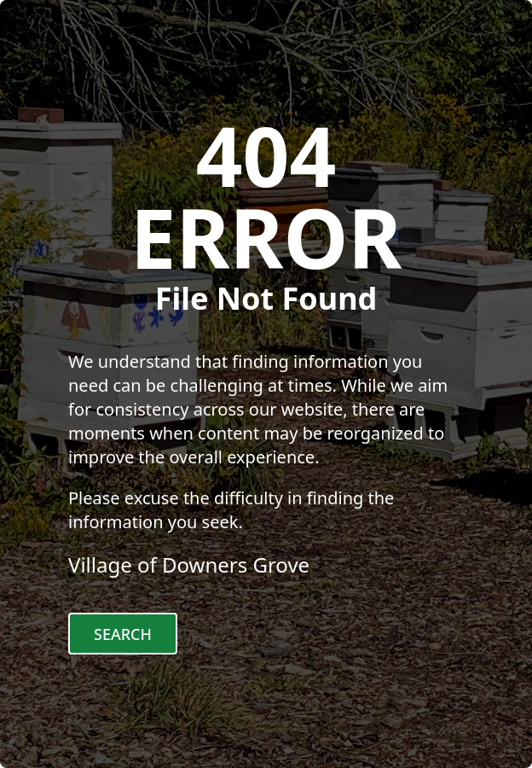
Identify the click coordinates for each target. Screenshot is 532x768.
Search (123, 634)
